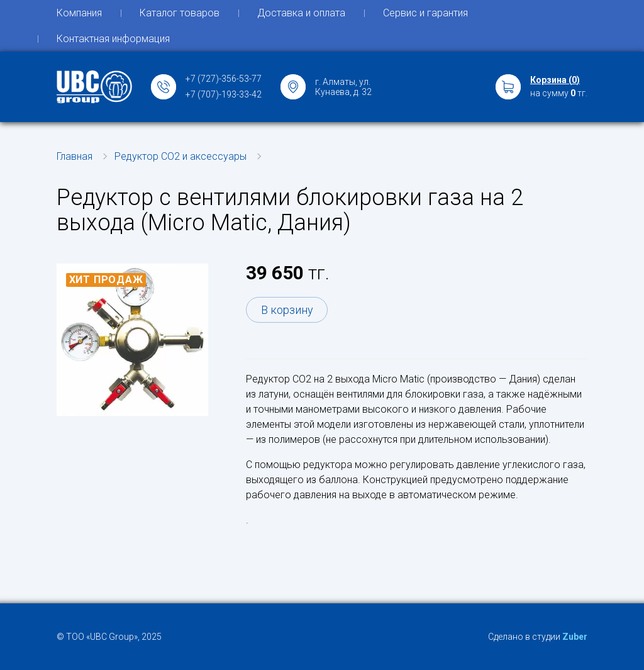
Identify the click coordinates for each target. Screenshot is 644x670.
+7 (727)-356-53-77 (224, 79)
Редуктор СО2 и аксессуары (180, 156)
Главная (75, 156)
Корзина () (555, 80)
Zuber (575, 637)
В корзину (287, 310)
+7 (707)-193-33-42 (224, 94)
